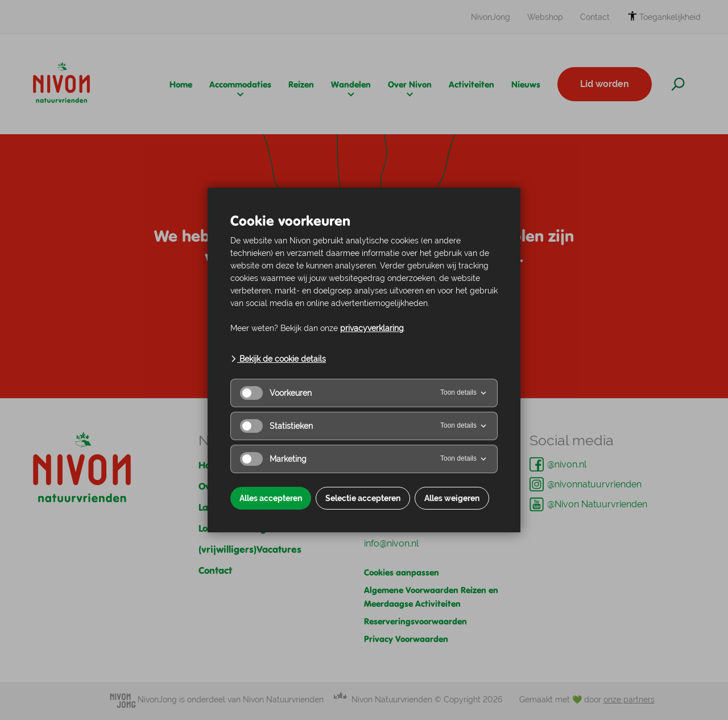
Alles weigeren (452, 498)
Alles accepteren (271, 498)
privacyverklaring (372, 328)
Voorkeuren (276, 393)
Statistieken (276, 426)
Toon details (464, 393)
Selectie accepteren (363, 498)
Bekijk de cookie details (278, 359)
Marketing (273, 459)
